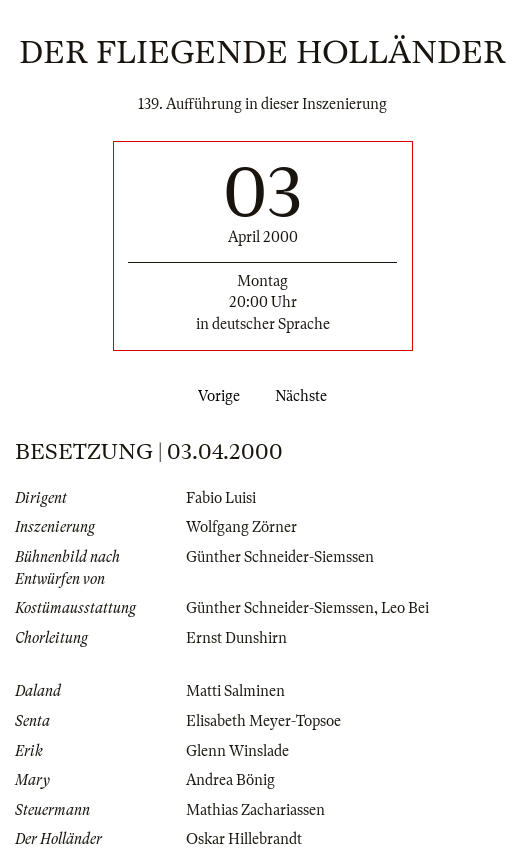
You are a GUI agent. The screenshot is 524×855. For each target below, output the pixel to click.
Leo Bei (405, 608)
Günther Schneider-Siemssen (280, 557)
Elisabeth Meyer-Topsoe (263, 721)
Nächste (305, 396)
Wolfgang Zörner (241, 527)
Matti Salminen (235, 691)
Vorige (215, 396)
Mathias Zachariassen (255, 810)
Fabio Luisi (221, 498)
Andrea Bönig (230, 780)
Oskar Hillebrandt (244, 839)
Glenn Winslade (237, 751)
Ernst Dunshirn (236, 638)
